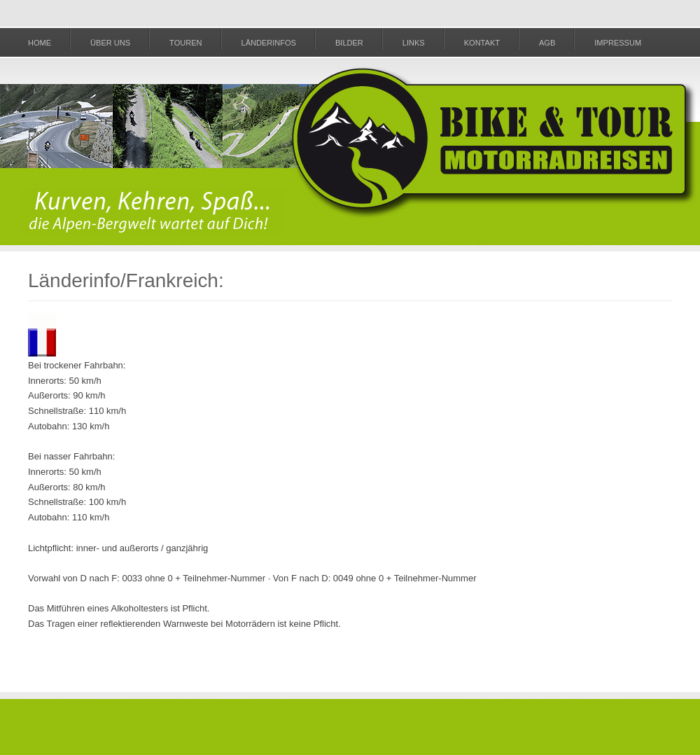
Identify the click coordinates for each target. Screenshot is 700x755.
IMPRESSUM (618, 43)
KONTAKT (482, 43)
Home (40, 43)
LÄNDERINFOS (269, 43)
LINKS (414, 43)
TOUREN (185, 43)
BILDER (349, 43)
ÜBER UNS (110, 43)
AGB (547, 43)
